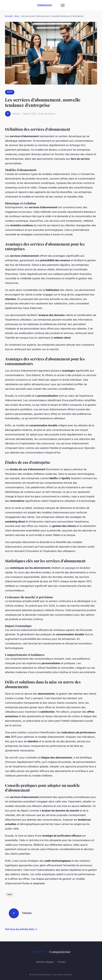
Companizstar (51, 952)
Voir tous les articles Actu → (21, 929)
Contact (62, 962)
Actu (17, 16)
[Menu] (63, 5)
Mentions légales (45, 962)
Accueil (9, 16)
